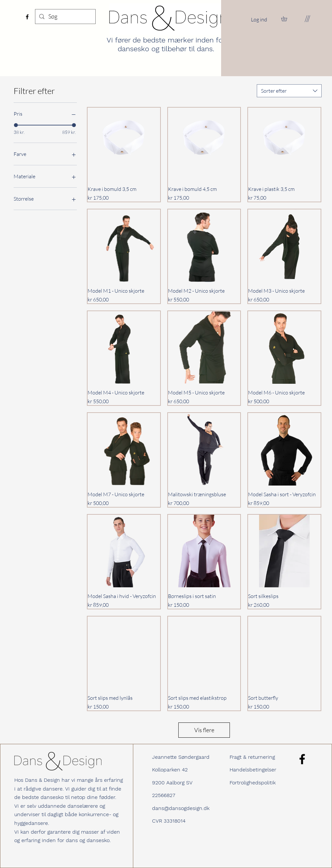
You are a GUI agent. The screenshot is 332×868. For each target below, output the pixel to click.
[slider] (16, 125)
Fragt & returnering (252, 757)
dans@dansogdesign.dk (181, 808)
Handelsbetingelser (253, 770)
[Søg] (65, 17)
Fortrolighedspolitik (253, 783)
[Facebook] (27, 17)
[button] (286, 19)
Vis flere (204, 730)
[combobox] (289, 91)
